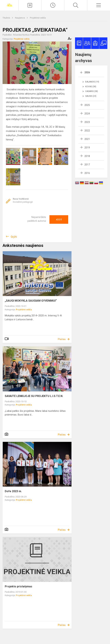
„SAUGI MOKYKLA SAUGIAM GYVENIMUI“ (31, 301)
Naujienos (20, 18)
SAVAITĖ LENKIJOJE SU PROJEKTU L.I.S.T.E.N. (34, 396)
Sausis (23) (91, 96)
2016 (87, 173)
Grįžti (14, 237)
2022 (87, 131)
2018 (87, 156)
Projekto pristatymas (19, 586)
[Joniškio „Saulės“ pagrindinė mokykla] (9, 5)
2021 (87, 139)
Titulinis (7, 18)
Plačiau (62, 339)
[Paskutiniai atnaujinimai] (53, 5)
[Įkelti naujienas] (30, 5)
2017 (87, 165)
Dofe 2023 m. (13, 491)
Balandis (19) (92, 82)
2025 (87, 105)
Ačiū (59, 219)
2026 (87, 72)
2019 (87, 148)
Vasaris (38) (92, 91)
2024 (87, 114)
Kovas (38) (91, 87)
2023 (87, 122)
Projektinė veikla (38, 18)
